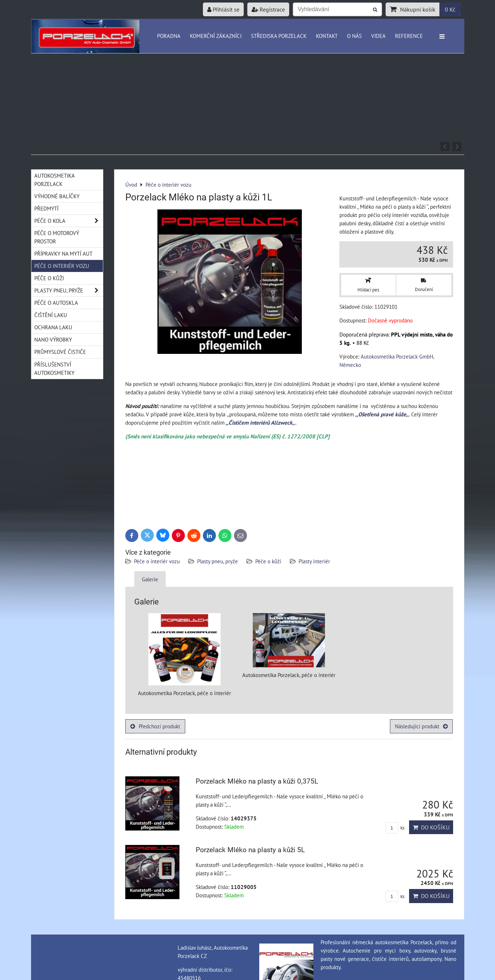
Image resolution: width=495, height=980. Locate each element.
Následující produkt (421, 726)
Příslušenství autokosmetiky (54, 368)
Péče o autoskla (56, 303)
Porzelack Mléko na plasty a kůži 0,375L (257, 781)
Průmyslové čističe (60, 352)
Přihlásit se (223, 9)
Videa (378, 36)
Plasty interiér (314, 561)
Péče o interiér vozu (157, 561)
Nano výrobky (53, 339)
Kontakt (327, 36)
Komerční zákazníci (216, 36)
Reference (409, 36)
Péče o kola (69, 221)
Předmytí (46, 208)
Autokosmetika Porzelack (55, 180)
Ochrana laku (53, 327)
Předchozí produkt (155, 726)
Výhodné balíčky (57, 196)
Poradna (169, 36)
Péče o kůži (268, 561)
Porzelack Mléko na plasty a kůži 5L (250, 850)
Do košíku (431, 827)
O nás (354, 36)
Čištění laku (51, 315)
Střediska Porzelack (279, 36)
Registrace (268, 9)
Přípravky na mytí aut (63, 253)
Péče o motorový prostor (57, 237)
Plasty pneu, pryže (218, 561)
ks (395, 828)
